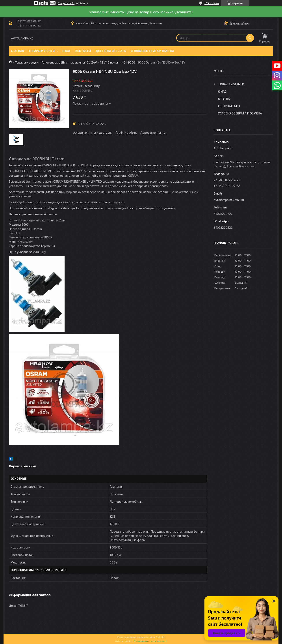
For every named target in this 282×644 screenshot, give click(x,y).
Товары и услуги (42, 51)
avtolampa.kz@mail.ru (229, 200)
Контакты (83, 51)
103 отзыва (212, 3)
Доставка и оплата (111, 51)
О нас (67, 51)
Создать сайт (66, 3)
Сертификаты (229, 106)
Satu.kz (160, 637)
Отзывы (224, 99)
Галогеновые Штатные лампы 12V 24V (69, 62)
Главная (18, 51)
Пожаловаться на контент (150, 641)
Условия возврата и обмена (152, 51)
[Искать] (250, 38)
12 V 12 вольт (109, 62)
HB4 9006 (128, 62)
